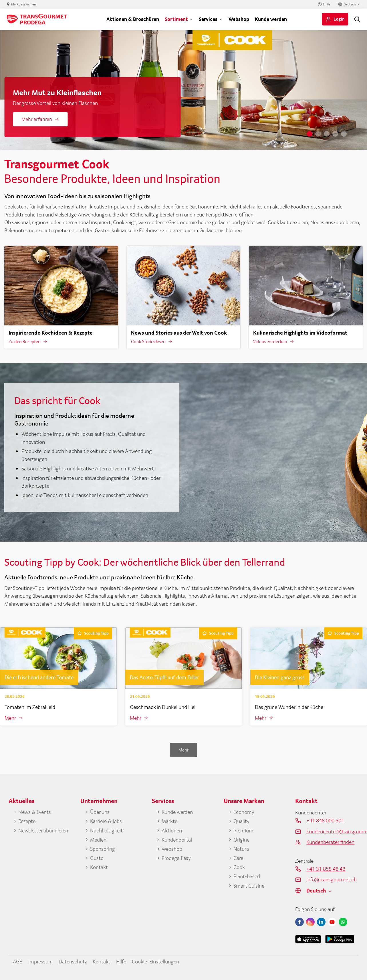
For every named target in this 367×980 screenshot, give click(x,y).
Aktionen (172, 830)
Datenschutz (73, 961)
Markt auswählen (24, 4)
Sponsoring (103, 849)
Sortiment (176, 19)
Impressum (41, 961)
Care (238, 858)
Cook (239, 867)
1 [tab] (310, 134)
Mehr (10, 718)
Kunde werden (271, 19)
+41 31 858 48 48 (326, 869)
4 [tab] (335, 134)
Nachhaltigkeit (106, 830)
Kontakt (99, 867)
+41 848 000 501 (325, 820)
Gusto (97, 858)
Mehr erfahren (37, 119)
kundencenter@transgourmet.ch (332, 831)
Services (208, 19)
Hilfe (327, 4)
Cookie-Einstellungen (155, 961)
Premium (243, 830)
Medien (98, 840)
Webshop (239, 19)
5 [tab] (344, 134)
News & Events (35, 812)
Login (339, 19)
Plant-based (247, 876)
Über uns (100, 812)
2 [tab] (318, 134)
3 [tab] (327, 134)
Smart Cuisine (249, 886)
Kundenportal (177, 840)
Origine (241, 840)
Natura (241, 849)
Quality (241, 821)
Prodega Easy (176, 858)
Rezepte (27, 821)
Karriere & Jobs (106, 821)
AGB (18, 961)
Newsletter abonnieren (43, 830)
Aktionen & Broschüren (133, 19)
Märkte (169, 821)
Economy (244, 812)
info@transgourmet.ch (332, 879)
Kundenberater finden (330, 842)
